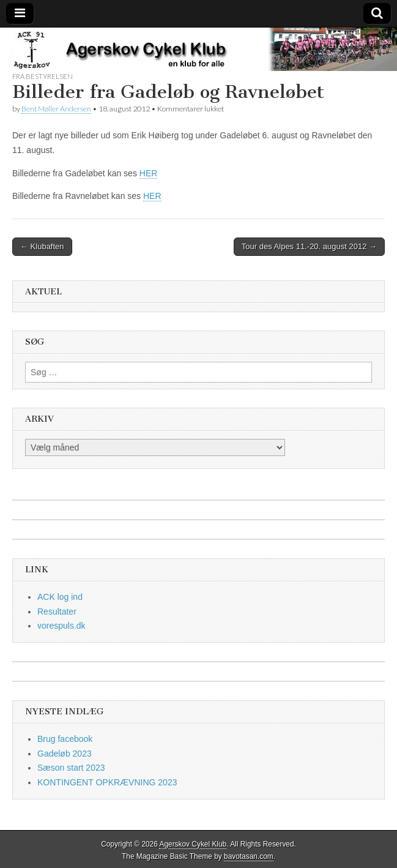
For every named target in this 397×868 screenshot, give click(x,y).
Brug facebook (65, 739)
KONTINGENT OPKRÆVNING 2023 (107, 782)
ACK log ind (60, 597)
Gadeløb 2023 (65, 754)
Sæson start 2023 (71, 768)
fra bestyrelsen (43, 76)
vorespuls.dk (61, 626)
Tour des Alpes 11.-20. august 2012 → (309, 246)
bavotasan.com (249, 856)
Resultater (57, 612)
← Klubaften (42, 246)
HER (149, 173)
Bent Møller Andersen (56, 109)
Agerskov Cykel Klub (193, 844)
